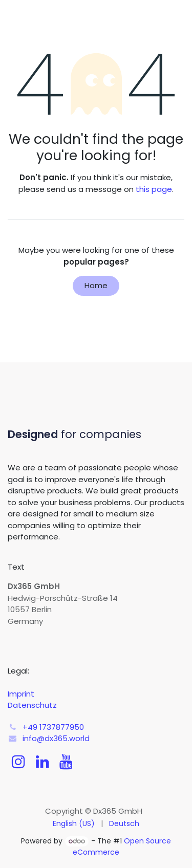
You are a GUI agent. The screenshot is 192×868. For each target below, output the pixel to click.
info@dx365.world (56, 738)
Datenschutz (32, 705)
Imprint (21, 694)
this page (154, 189)
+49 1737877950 (53, 727)
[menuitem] (74, 824)
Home (96, 285)
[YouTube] (66, 762)
